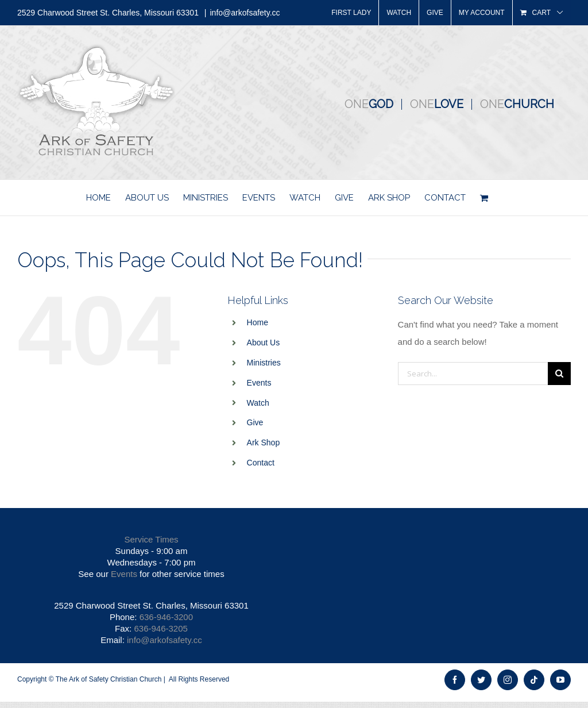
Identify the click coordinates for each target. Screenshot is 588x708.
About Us (264, 343)
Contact (261, 463)
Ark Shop (264, 442)
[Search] (559, 374)
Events (259, 383)
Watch (258, 403)
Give (255, 422)
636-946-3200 (166, 617)
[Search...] (473, 374)
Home (258, 322)
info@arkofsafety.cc (245, 13)
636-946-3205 (160, 628)
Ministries (264, 363)
